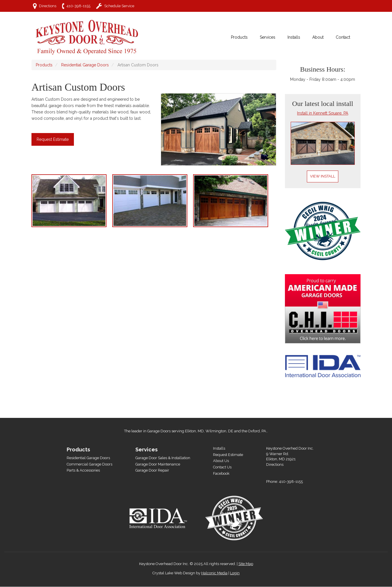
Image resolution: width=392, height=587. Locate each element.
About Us (221, 461)
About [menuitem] (318, 37)
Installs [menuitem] (294, 37)
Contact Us (222, 467)
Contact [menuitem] (343, 37)
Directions (48, 6)
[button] (72, 201)
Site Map (246, 564)
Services (146, 449)
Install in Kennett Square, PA (323, 113)
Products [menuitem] (239, 37)
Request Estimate (53, 139)
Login (235, 573)
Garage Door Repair (152, 470)
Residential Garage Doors (85, 65)
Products (44, 65)
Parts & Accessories (83, 470)
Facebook (221, 473)
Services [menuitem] (268, 37)
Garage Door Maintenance (158, 464)
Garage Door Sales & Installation (163, 458)
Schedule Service (119, 6)
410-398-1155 (78, 6)
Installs (219, 448)
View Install (323, 176)
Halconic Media (214, 573)
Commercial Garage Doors (89, 464)
